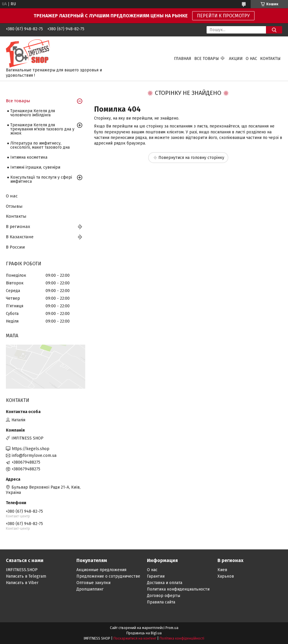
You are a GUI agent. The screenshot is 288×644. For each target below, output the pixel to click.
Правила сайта (161, 602)
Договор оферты (164, 596)
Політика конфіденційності (182, 638)
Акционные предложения (101, 570)
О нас (12, 196)
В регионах (18, 227)
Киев (222, 570)
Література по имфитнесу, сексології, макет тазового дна (40, 145)
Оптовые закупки (93, 583)
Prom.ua (172, 628)
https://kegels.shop (31, 449)
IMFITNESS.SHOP (22, 570)
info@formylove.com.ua (34, 456)
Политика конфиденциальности (178, 589)
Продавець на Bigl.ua (144, 633)
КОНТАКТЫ (270, 59)
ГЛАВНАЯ (183, 59)
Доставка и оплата (165, 583)
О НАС (251, 59)
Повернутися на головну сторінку (191, 158)
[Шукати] (274, 30)
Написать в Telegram (26, 576)
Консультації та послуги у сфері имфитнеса (41, 179)
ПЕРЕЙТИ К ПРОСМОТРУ (223, 16)
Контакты (16, 216)
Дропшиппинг (90, 589)
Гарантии (156, 576)
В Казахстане (20, 237)
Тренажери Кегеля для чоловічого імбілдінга (33, 113)
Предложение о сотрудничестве (108, 576)
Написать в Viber (22, 583)
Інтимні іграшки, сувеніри (35, 167)
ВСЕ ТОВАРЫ (207, 59)
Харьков (226, 576)
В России (15, 247)
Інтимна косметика (29, 157)
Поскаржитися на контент (135, 638)
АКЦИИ (236, 59)
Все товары (18, 101)
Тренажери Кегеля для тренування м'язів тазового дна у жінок (42, 129)
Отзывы (14, 206)
